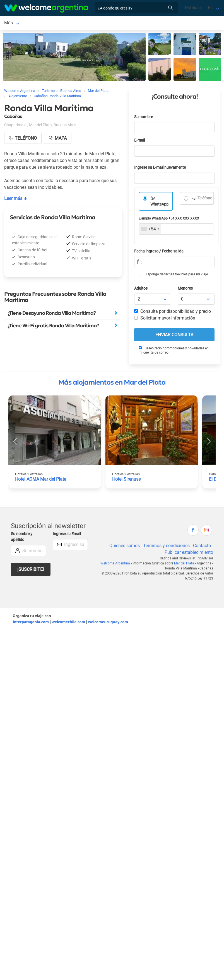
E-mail (139, 141)
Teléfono (204, 199)
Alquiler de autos (101, 23)
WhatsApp (159, 205)
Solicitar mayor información (165, 319)
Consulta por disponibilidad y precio (173, 312)
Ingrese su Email (67, 535)
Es (210, 8)
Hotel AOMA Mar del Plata (41, 480)
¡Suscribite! (31, 570)
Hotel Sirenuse (126, 480)
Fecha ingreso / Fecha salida (159, 252)
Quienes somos (125, 547)
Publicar (193, 8)
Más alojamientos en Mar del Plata (112, 383)
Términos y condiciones (166, 547)
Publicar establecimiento (189, 553)
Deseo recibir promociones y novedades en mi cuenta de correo (174, 351)
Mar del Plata (17, 23)
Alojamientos (53, 23)
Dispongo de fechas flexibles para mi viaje (173, 275)
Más (128, 23)
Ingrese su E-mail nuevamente (160, 169)
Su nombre (144, 118)
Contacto (202, 547)
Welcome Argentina (115, 564)
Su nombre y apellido (22, 538)
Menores (185, 289)
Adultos (141, 289)
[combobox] (150, 230)
